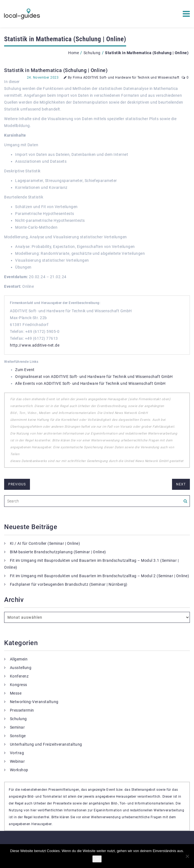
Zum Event (25, 370)
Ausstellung (21, 668)
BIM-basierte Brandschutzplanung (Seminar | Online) (58, 552)
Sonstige (18, 736)
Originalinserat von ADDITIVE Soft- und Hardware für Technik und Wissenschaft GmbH (94, 377)
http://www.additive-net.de (35, 345)
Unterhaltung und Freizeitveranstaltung (46, 744)
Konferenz (19, 676)
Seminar (17, 727)
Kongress (19, 685)
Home (74, 53)
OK (97, 859)
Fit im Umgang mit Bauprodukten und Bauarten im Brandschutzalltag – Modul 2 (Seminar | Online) (100, 576)
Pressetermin (22, 710)
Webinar (17, 761)
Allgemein (19, 659)
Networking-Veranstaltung (34, 702)
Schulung (92, 53)
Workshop (19, 770)
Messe (16, 693)
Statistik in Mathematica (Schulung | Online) (56, 70)
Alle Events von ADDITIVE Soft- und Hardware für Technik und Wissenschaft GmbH (90, 383)
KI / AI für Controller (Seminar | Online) (45, 543)
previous (17, 484)
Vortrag (17, 753)
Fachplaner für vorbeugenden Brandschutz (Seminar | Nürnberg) (69, 584)
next (181, 484)
